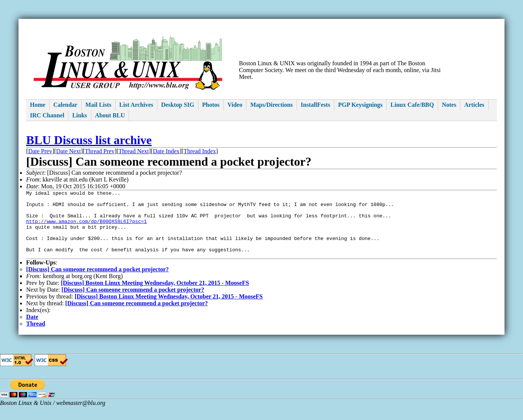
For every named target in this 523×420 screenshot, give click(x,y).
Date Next (68, 151)
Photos (211, 105)
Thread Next (134, 151)
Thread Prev (100, 151)
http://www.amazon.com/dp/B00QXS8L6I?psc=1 (86, 228)
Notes (449, 105)
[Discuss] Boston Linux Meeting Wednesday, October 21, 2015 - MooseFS (155, 296)
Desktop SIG (178, 105)
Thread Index (200, 151)
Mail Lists (98, 105)
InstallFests (315, 105)
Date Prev (40, 151)
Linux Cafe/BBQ (412, 105)
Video (235, 105)
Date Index (166, 151)
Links (79, 115)
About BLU (110, 115)
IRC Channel (47, 115)
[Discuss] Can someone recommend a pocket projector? (97, 283)
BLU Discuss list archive (89, 140)
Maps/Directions (271, 105)
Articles (474, 105)
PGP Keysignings (360, 105)
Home (38, 105)
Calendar (65, 105)
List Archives (136, 105)
